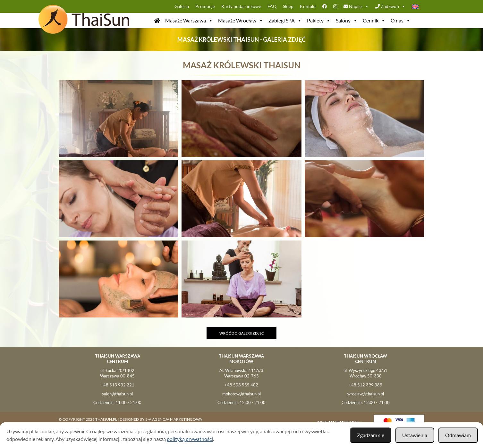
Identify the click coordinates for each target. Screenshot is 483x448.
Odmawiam (458, 435)
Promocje (205, 6)
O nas (401, 21)
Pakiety (319, 21)
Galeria (182, 6)
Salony (347, 21)
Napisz (356, 6)
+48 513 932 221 (118, 385)
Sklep (288, 6)
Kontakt (308, 6)
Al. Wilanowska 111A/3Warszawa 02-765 (241, 373)
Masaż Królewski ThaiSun (242, 65)
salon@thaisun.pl (117, 394)
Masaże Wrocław (241, 21)
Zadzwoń (390, 6)
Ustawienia (415, 435)
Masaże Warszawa (189, 21)
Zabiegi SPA (285, 21)
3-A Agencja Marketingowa (174, 419)
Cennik (374, 21)
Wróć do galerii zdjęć (241, 336)
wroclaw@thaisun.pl (366, 394)
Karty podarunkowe (241, 6)
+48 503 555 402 (241, 385)
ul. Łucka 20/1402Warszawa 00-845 (117, 373)
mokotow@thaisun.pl (241, 394)
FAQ (272, 6)
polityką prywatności (190, 439)
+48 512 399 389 (365, 385)
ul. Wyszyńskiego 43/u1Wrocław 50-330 (365, 373)
